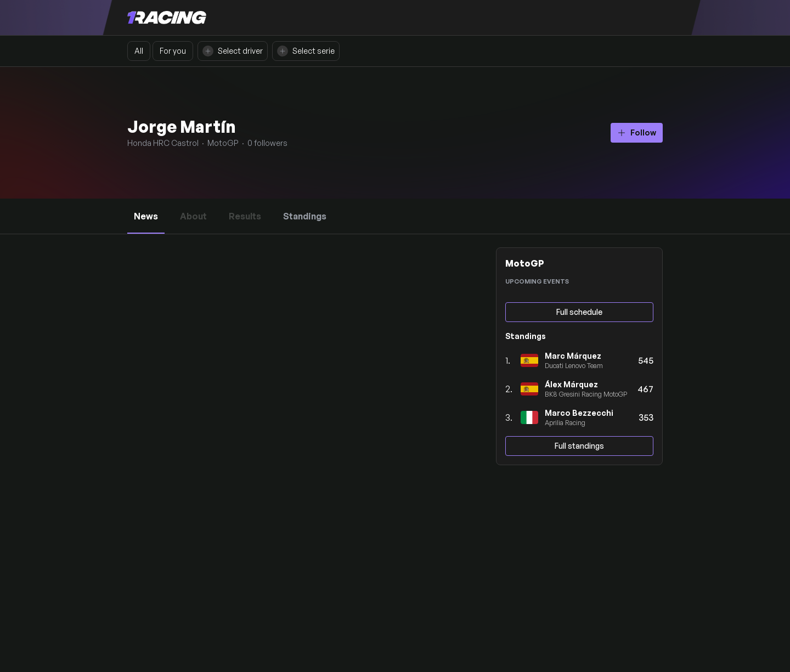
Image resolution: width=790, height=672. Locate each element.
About (193, 211)
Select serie (306, 51)
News (146, 216)
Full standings (579, 446)
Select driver (233, 51)
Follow (637, 132)
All (139, 51)
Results (245, 211)
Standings (305, 216)
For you (173, 51)
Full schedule (579, 312)
